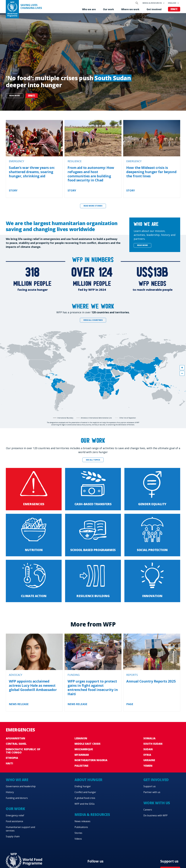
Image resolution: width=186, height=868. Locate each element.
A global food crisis (85, 798)
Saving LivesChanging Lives (31, 7)
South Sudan (153, 744)
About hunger (88, 780)
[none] (93, 62)
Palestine (81, 766)
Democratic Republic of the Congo (23, 751)
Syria (147, 755)
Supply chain (13, 836)
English (172, 3)
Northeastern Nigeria (91, 760)
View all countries (93, 320)
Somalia (149, 738)
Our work (108, 9)
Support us (150, 786)
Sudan (148, 749)
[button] (182, 368)
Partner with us (152, 792)
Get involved (154, 9)
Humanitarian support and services (20, 829)
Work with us (157, 803)
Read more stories (93, 206)
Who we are (89, 9)
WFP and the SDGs (85, 804)
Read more (15, 96)
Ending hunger (83, 786)
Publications (81, 827)
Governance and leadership (21, 786)
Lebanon (81, 738)
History (10, 792)
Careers (148, 810)
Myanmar (82, 755)
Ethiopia (12, 758)
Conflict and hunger (85, 792)
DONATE (32, 96)
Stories (78, 833)
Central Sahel (16, 744)
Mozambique (84, 749)
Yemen (148, 766)
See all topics (93, 460)
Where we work (130, 9)
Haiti (9, 763)
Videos (78, 839)
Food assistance (14, 821)
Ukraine (149, 760)
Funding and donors (17, 798)
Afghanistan (15, 738)
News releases (82, 821)
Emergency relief (15, 815)
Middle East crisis (87, 744)
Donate (174, 9)
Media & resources (152, 3)
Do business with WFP (155, 815)
